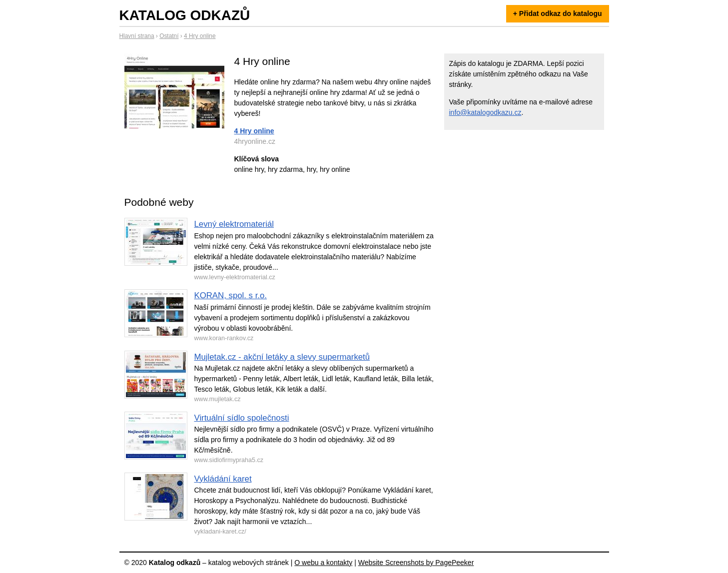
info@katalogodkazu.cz (485, 112)
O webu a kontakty (323, 563)
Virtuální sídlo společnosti (242, 418)
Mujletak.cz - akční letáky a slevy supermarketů (282, 357)
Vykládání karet (223, 479)
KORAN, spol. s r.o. (231, 295)
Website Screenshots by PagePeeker (416, 563)
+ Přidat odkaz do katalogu (558, 13)
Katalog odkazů (185, 15)
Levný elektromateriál (234, 224)
